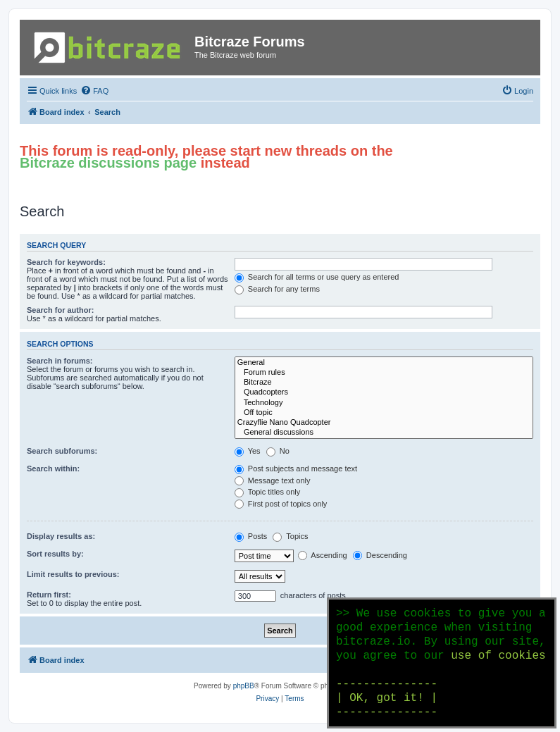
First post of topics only (281, 504)
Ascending (323, 555)
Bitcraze (384, 383)
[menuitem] (94, 91)
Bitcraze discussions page (108, 163)
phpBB (244, 686)
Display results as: (61, 536)
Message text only (273, 480)
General (384, 363)
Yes (248, 451)
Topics (290, 536)
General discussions (384, 433)
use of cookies (498, 656)
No (278, 451)
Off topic (384, 413)
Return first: (49, 595)
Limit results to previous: (73, 574)
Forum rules (384, 373)
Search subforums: (62, 451)
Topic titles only (267, 492)
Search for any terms (277, 289)
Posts (251, 536)
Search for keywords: (66, 262)
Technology (384, 403)
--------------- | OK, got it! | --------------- (387, 698)
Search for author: (60, 310)
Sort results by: (55, 554)
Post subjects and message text (296, 469)
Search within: (53, 469)
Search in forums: (60, 361)
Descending (380, 555)
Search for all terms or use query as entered (317, 277)
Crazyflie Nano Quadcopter (384, 423)
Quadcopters (384, 392)
